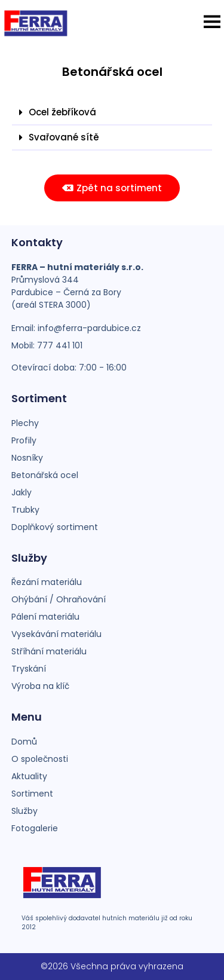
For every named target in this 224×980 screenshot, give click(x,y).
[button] (212, 22)
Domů (24, 742)
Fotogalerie (35, 828)
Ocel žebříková (62, 112)
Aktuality (29, 776)
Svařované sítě (64, 137)
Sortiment (32, 794)
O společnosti (40, 759)
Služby (24, 811)
